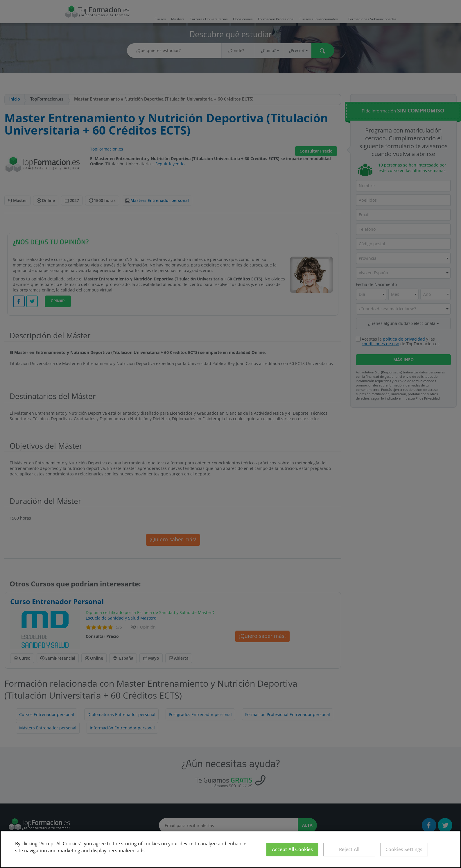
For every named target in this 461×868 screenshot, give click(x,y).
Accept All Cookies (293, 849)
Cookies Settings (404, 849)
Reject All (349, 849)
